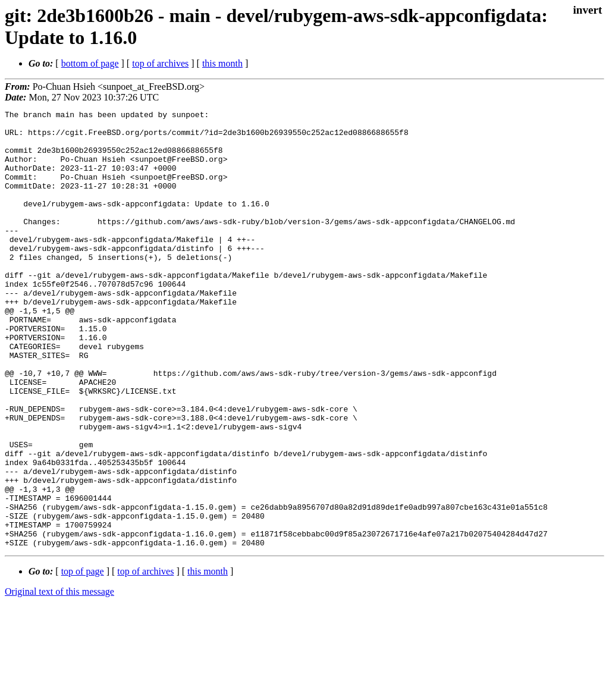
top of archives (160, 63)
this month (222, 63)
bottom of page (90, 63)
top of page (83, 659)
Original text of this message (59, 679)
